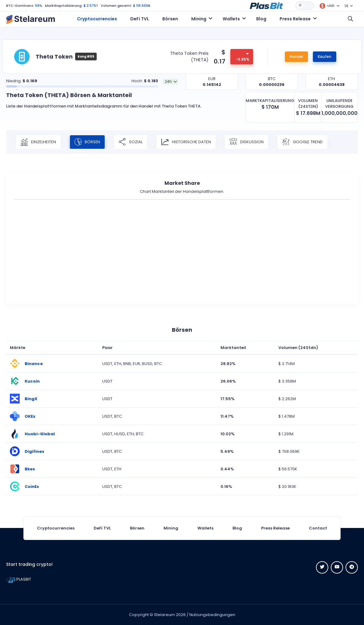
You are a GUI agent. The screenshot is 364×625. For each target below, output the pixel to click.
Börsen (170, 19)
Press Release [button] (295, 19)
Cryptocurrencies (97, 19)
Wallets (205, 528)
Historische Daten (186, 142)
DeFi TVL (140, 19)
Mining (171, 528)
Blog (261, 19)
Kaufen (325, 57)
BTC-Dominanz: (20, 6)
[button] (266, 5)
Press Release (275, 528)
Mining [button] (199, 19)
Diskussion (247, 142)
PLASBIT (19, 579)
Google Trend (303, 142)
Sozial (131, 142)
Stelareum (164, 615)
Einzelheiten (38, 142)
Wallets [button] (231, 19)
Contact (318, 528)
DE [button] (347, 6)
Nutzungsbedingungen (212, 615)
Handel (296, 57)
